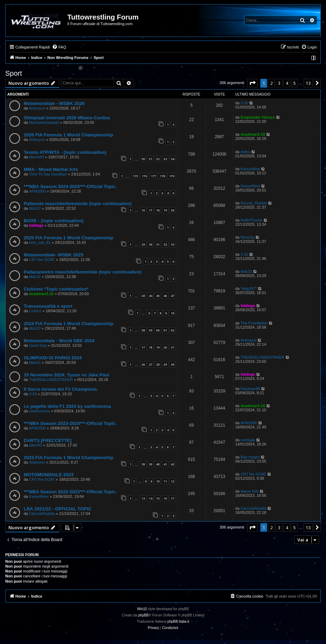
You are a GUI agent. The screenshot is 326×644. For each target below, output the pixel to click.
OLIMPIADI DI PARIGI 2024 (53, 358)
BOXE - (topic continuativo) (54, 221)
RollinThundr (251, 220)
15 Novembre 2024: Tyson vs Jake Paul (66, 375)
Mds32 (35, 208)
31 (158, 244)
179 (172, 176)
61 (165, 330)
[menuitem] (59, 47)
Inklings (36, 225)
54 (172, 159)
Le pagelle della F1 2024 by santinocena (67, 406)
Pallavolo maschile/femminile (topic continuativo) (78, 204)
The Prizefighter (254, 323)
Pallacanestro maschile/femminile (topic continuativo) (83, 272)
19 (165, 210)
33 (172, 244)
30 (150, 244)
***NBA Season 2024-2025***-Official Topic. (70, 186)
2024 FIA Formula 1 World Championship (68, 324)
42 (172, 464)
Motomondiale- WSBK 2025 (54, 255)
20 (172, 210)
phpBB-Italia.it (178, 621)
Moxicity (247, 237)
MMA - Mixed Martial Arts (51, 169)
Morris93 (36, 157)
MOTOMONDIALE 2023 (49, 475)
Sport (14, 73)
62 (172, 330)
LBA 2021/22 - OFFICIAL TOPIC (58, 509)
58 (143, 330)
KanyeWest (250, 169)
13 (143, 498)
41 (165, 464)
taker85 (35, 445)
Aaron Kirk (249, 491)
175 (135, 176)
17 (150, 210)
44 (150, 296)
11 (165, 481)
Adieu (245, 152)
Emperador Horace (258, 117)
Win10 (142, 609)
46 (165, 296)
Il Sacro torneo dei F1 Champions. (61, 389)
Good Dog (38, 345)
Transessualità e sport (48, 306)
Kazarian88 (250, 389)
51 (150, 159)
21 (172, 347)
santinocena (39, 411)
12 (172, 481)
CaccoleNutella (42, 514)
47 (172, 296)
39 (150, 464)
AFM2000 (37, 191)
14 (150, 498)
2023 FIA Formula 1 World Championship (68, 458)
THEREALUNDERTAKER (262, 357)
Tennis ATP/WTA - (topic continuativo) (65, 152)
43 (143, 296)
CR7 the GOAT (42, 260)
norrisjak (248, 440)
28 (158, 364)
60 (158, 330)
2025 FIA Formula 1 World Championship (68, 238)
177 (153, 176)
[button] (252, 83)
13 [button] (308, 83)
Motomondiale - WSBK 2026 (54, 103)
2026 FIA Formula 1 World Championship (68, 135)
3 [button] (279, 83)
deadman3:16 (253, 134)
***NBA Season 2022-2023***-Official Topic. (70, 492)
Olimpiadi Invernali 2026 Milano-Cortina (67, 118)
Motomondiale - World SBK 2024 (59, 341)
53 (165, 159)
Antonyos (37, 108)
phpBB (143, 615)
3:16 (244, 103)
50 (143, 159)
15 (158, 498)
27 (150, 364)
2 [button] (271, 83)
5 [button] (294, 83)
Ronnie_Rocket (254, 203)
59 (150, 330)
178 (162, 176)
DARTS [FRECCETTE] (48, 440)
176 (144, 176)
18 (158, 210)
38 (143, 464)
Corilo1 (35, 311)
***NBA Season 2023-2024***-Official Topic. (70, 423)
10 (172, 313)
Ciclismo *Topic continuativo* (56, 289)
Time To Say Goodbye (48, 174)
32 (165, 244)
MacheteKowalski (44, 122)
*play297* (249, 289)
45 (158, 296)
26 (143, 364)
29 (143, 244)
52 (158, 159)
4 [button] (287, 83)
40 (158, 464)
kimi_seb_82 (40, 242)
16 (143, 210)
